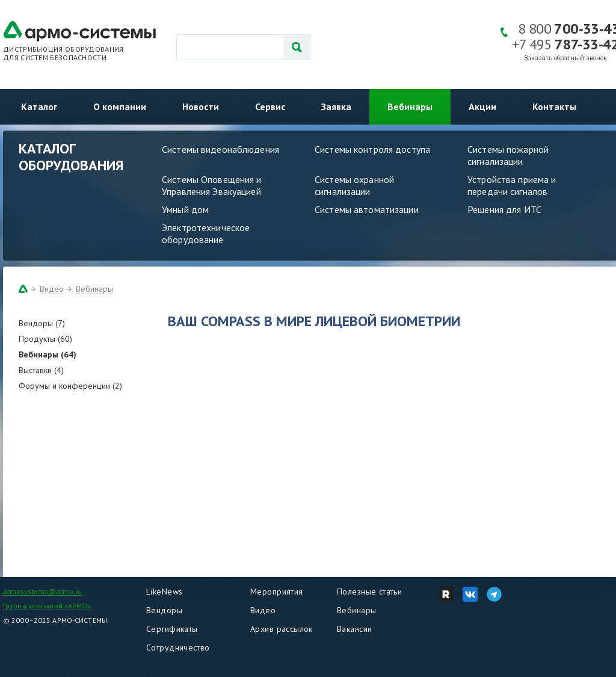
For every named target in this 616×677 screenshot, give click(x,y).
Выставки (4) (41, 370)
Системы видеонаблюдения (220, 149)
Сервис (270, 107)
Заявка (336, 107)
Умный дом (185, 209)
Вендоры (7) (42, 323)
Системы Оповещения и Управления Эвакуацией (212, 185)
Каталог (39, 107)
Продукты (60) (45, 339)
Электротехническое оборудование (206, 233)
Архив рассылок (282, 629)
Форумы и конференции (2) (70, 386)
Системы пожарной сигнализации (508, 155)
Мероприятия (277, 592)
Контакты (554, 107)
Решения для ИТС (504, 209)
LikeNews (164, 592)
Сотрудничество (178, 648)
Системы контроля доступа (372, 149)
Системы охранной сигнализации (354, 185)
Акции (482, 107)
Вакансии (354, 629)
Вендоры (164, 610)
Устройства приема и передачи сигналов (512, 185)
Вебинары (410, 107)
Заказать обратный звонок (565, 58)
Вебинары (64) (48, 354)
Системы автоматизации (367, 209)
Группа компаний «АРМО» (47, 606)
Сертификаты (172, 629)
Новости (201, 107)
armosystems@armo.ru (42, 591)
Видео (52, 289)
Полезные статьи (369, 592)
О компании (120, 107)
